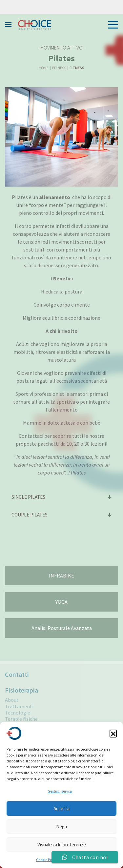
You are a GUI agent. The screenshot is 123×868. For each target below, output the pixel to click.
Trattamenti (19, 707)
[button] (113, 733)
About (12, 700)
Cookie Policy (47, 860)
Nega (61, 827)
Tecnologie (18, 713)
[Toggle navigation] (111, 25)
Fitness (59, 68)
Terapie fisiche (21, 719)
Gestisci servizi (60, 791)
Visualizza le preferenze (62, 845)
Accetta (61, 808)
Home (44, 68)
